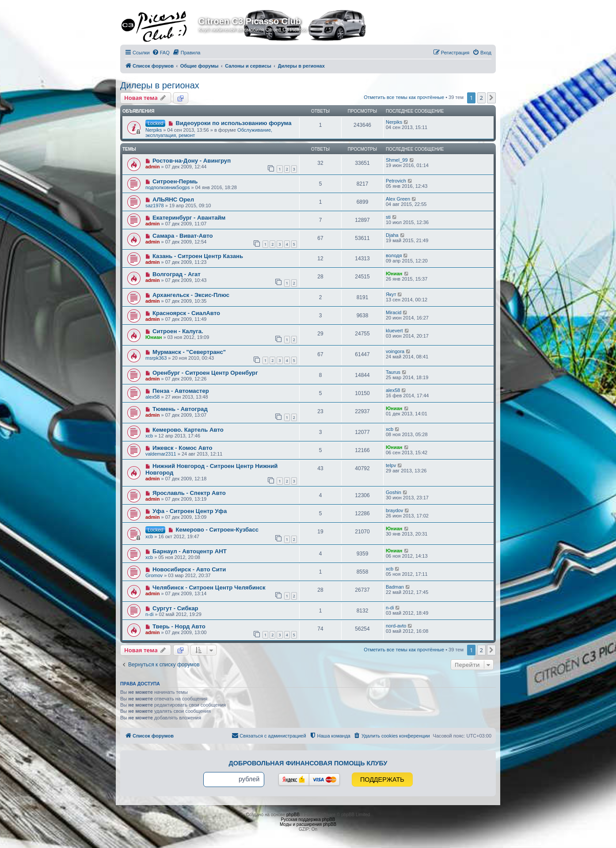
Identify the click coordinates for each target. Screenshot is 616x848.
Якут (391, 294)
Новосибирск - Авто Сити (189, 569)
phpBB (293, 815)
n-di (149, 614)
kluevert (394, 331)
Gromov (154, 575)
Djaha (392, 235)
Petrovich (396, 181)
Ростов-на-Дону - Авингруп (192, 161)
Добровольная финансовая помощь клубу (308, 763)
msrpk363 (156, 358)
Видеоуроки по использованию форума (233, 123)
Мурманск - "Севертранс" (189, 352)
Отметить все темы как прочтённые (404, 97)
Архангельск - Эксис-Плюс (191, 295)
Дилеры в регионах (160, 85)
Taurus (393, 372)
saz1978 (155, 205)
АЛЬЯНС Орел (173, 200)
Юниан (394, 274)
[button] (491, 98)
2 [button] (481, 98)
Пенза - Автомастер (181, 391)
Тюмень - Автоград (180, 409)
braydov (394, 510)
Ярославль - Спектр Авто (189, 493)
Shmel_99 (397, 160)
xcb (149, 436)
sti (388, 217)
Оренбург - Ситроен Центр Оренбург (205, 373)
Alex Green (398, 199)
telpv (391, 465)
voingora (395, 351)
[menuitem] (161, 53)
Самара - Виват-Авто (183, 236)
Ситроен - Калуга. (178, 331)
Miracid (394, 312)
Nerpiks (154, 130)
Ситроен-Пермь (175, 181)
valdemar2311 (161, 454)
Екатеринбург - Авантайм (189, 218)
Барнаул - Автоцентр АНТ (190, 551)
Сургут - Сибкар (175, 608)
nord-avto (396, 626)
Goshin (394, 492)
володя (394, 255)
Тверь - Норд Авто (179, 626)
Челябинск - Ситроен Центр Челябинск (209, 588)
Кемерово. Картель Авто (188, 430)
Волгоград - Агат (177, 274)
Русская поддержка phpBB (308, 819)
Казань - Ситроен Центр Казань (198, 256)
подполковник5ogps (167, 187)
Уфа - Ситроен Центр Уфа (190, 511)
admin (152, 167)
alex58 (152, 397)
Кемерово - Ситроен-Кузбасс (217, 530)
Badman (395, 587)
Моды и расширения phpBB (308, 824)
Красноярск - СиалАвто (186, 313)
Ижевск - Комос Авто (183, 448)
